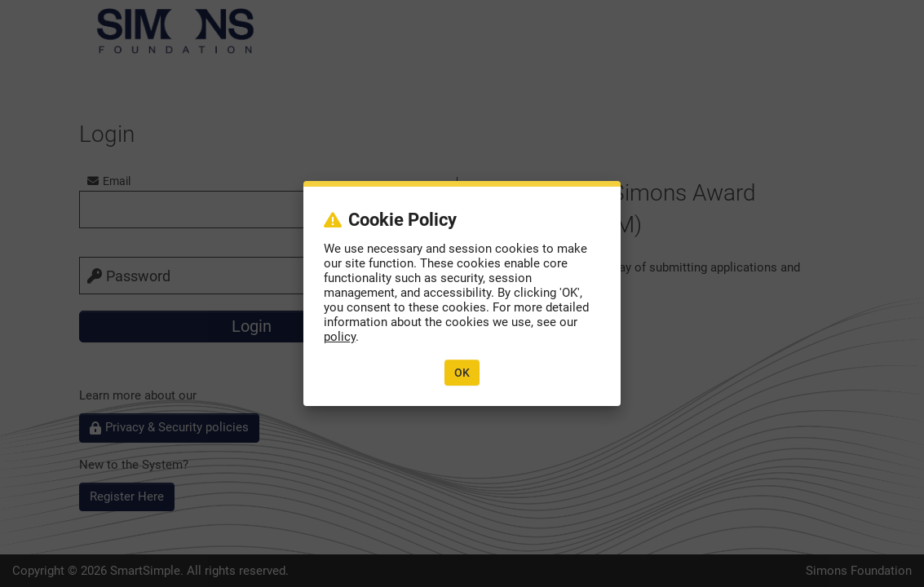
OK (462, 373)
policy (340, 337)
